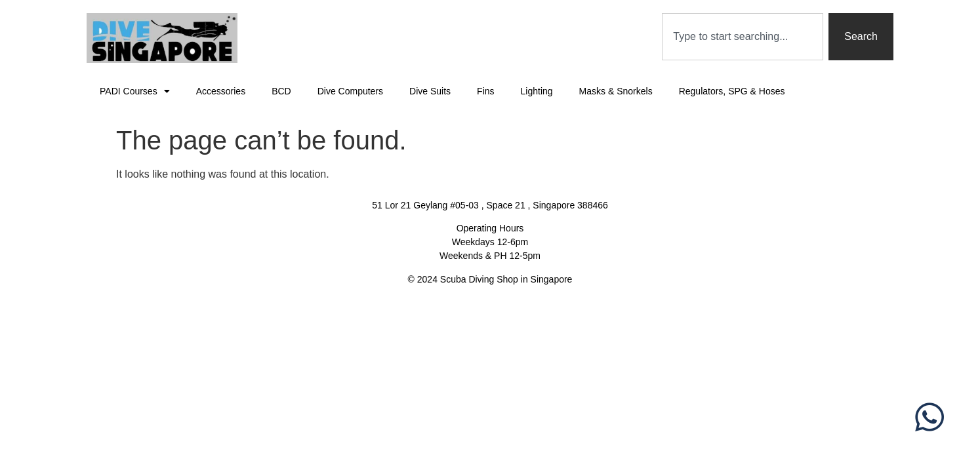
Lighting (537, 91)
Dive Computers (350, 91)
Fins (485, 91)
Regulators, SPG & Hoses (732, 91)
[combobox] (743, 37)
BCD (281, 91)
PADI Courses (135, 91)
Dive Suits (430, 91)
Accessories (221, 91)
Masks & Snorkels (616, 91)
